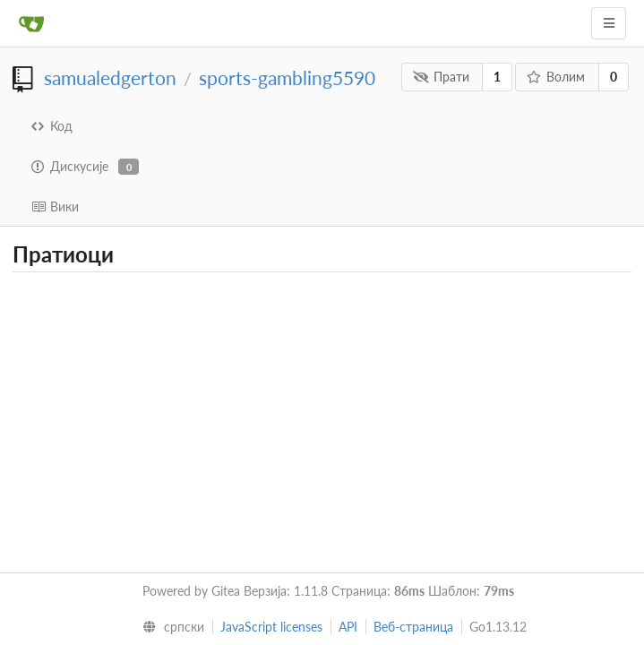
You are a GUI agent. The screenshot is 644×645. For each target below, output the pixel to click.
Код (52, 126)
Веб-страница (413, 627)
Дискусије (85, 167)
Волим (556, 77)
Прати (441, 77)
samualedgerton (110, 77)
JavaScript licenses (271, 627)
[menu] (169, 627)
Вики (55, 206)
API (348, 627)
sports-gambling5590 (287, 77)
